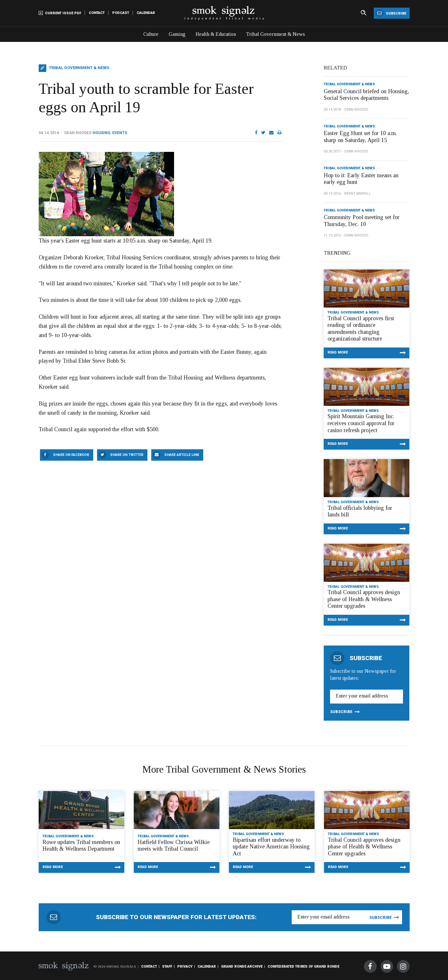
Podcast (121, 13)
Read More (338, 352)
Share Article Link (182, 455)
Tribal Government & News (276, 34)
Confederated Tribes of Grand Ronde (303, 967)
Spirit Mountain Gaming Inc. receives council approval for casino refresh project (361, 423)
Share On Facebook (71, 455)
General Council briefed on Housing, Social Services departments (366, 95)
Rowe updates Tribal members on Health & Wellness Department (81, 846)
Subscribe (391, 13)
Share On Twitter (127, 455)
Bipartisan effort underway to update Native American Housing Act (271, 847)
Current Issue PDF (60, 13)
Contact (97, 13)
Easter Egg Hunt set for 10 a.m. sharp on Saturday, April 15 (360, 137)
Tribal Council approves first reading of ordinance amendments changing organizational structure (361, 329)
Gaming (177, 34)
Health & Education (216, 34)
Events (120, 133)
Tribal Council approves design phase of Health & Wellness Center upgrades (364, 599)
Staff (167, 967)
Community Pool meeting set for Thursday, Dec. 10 (362, 221)
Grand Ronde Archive (242, 967)
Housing (101, 133)
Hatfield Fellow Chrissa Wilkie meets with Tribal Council (174, 846)
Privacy (185, 967)
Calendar (146, 13)
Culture (151, 34)
